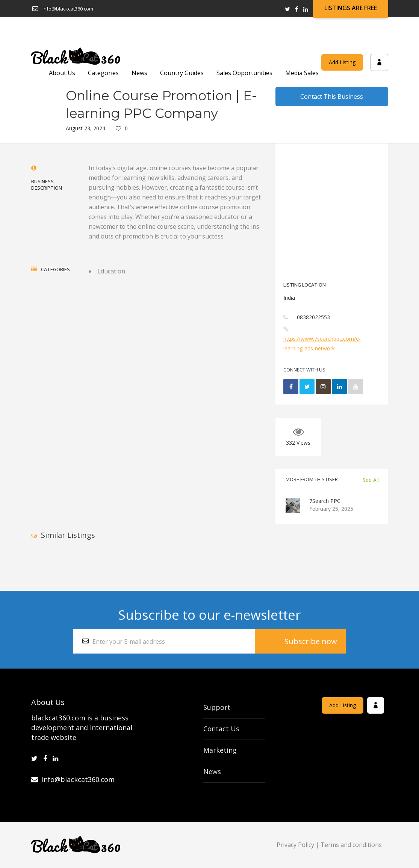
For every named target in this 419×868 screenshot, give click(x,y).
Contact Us (221, 729)
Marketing (220, 750)
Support (217, 707)
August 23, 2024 (85, 128)
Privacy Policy (295, 845)
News (212, 771)
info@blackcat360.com (73, 779)
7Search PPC (325, 501)
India (289, 298)
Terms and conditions (351, 845)
